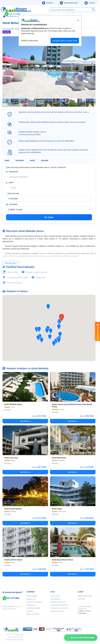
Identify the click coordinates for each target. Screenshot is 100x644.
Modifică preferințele (30, 41)
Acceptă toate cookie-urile (65, 41)
